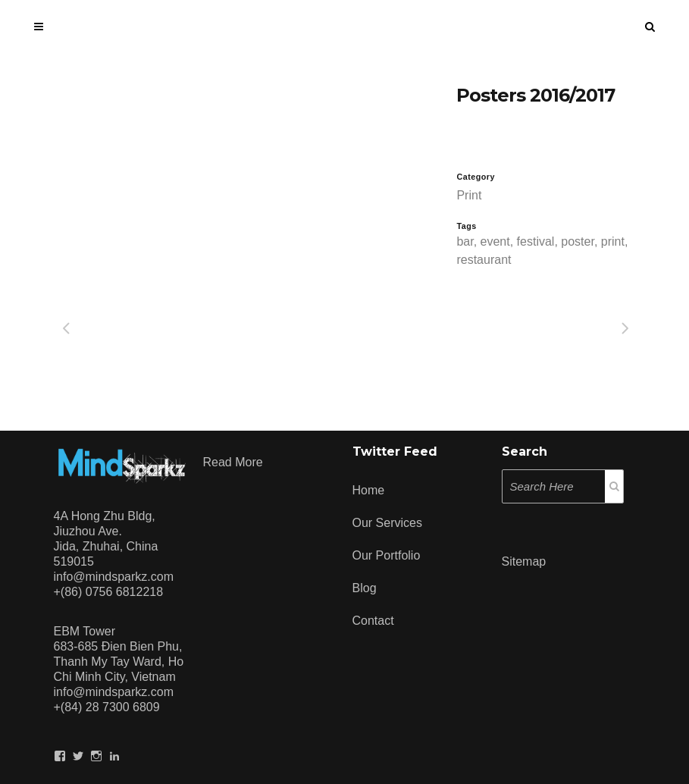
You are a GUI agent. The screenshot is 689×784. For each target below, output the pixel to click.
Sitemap (524, 561)
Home (369, 490)
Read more (233, 462)
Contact (373, 621)
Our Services (387, 523)
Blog (365, 588)
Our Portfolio (387, 555)
